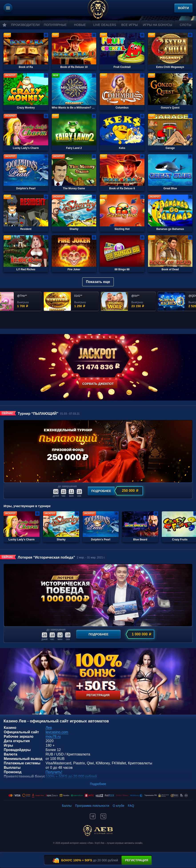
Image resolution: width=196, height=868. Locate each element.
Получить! (54, 772)
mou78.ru (53, 737)
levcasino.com (57, 732)
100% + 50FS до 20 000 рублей (71, 776)
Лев (49, 728)
